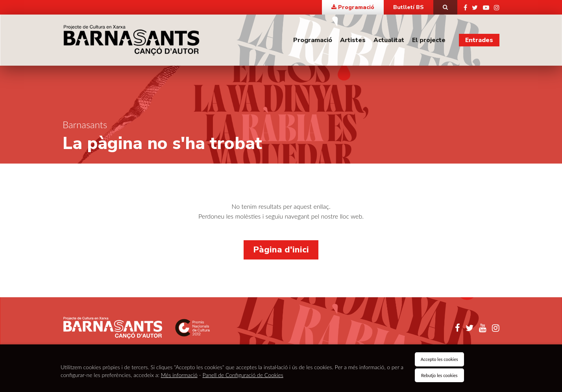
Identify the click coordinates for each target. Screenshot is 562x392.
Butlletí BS (409, 7)
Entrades (479, 40)
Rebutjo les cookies (439, 375)
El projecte (429, 40)
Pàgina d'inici (281, 250)
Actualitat (389, 40)
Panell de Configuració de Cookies (243, 375)
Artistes (353, 40)
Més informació (179, 375)
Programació (313, 40)
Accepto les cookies (439, 359)
